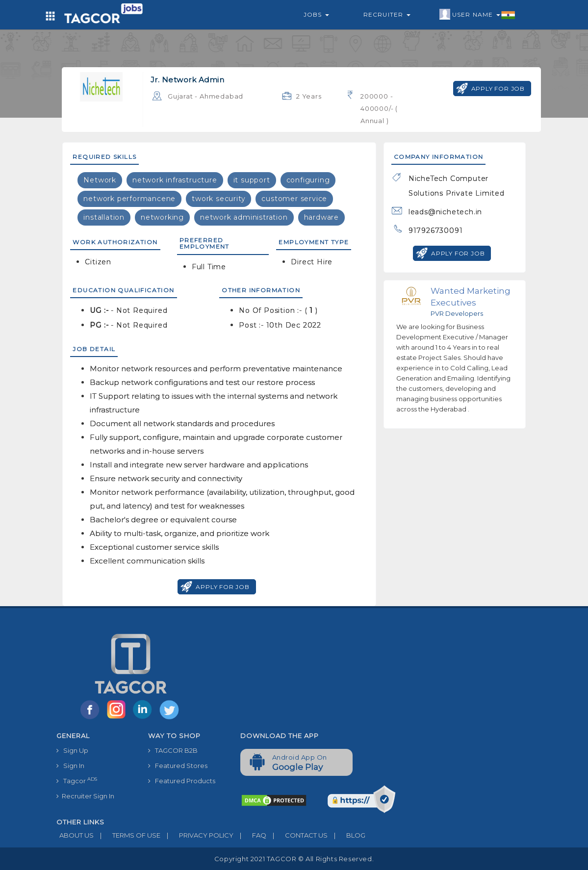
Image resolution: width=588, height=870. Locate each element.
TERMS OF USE (127, 835)
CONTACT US (297, 835)
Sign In (70, 766)
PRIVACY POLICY (197, 835)
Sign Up (72, 750)
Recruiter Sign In (85, 796)
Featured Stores (178, 766)
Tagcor (77, 780)
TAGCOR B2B (173, 750)
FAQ (250, 835)
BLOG (346, 835)
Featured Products (182, 781)
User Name (477, 15)
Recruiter (387, 14)
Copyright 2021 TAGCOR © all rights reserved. (294, 859)
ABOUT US (75, 835)
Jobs (316, 14)
